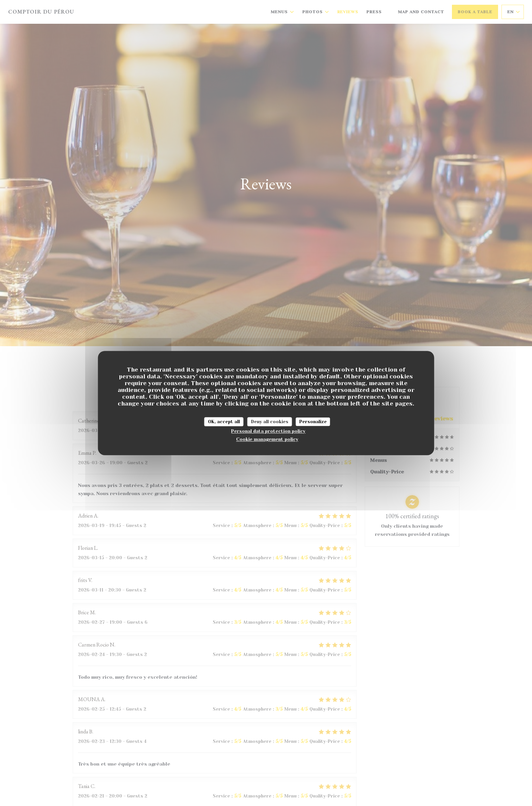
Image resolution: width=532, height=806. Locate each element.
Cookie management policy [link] (267, 439)
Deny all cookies (270, 422)
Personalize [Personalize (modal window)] (313, 422)
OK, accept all (224, 422)
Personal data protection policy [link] (268, 431)
